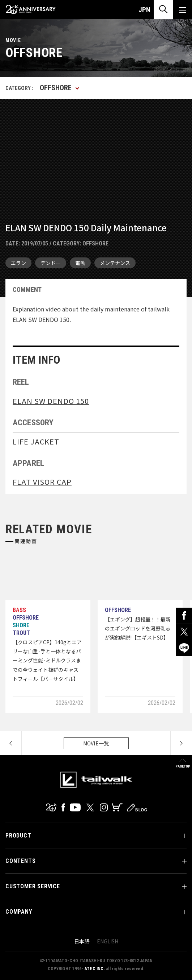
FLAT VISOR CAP (42, 482)
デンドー (51, 263)
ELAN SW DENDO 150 (51, 401)
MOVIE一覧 (96, 743)
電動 (80, 263)
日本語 (82, 941)
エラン (18, 263)
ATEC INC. (95, 969)
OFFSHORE (95, 243)
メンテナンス (115, 263)
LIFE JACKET (36, 441)
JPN (144, 10)
